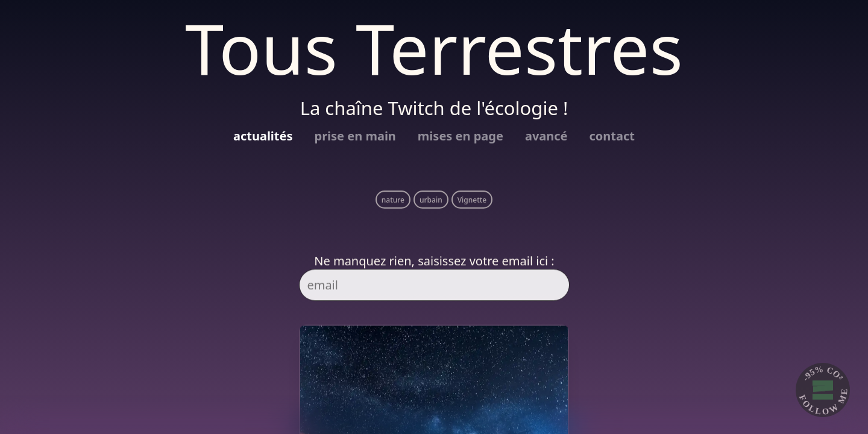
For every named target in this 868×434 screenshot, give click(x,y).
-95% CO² (823, 373)
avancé (546, 136)
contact (612, 136)
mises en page (461, 136)
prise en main (355, 136)
